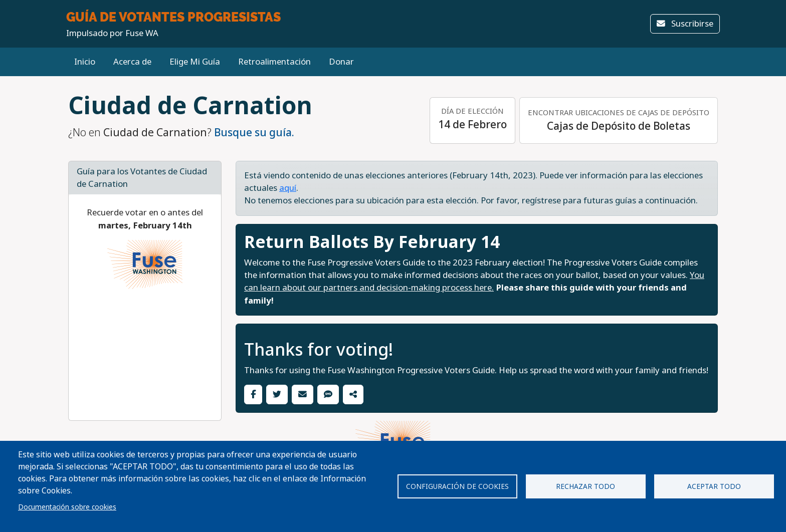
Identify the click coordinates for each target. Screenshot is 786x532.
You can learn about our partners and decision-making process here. (474, 282)
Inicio (85, 62)
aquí (288, 188)
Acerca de (132, 62)
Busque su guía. (254, 133)
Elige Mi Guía (195, 62)
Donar (341, 62)
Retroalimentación (274, 62)
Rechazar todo (585, 486)
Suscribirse (685, 24)
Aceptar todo (714, 486)
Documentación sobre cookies (67, 507)
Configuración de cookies (457, 486)
